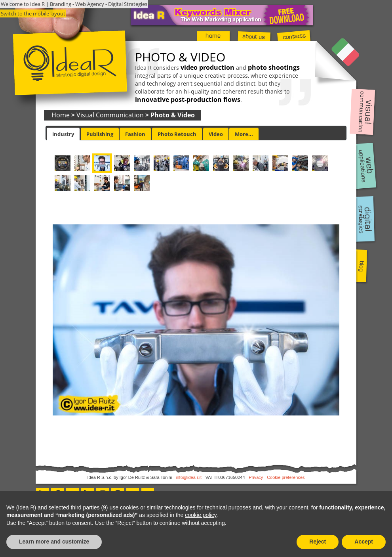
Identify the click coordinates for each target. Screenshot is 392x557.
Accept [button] (364, 542)
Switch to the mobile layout (33, 13)
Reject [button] (318, 542)
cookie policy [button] (201, 515)
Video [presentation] (216, 134)
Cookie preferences (286, 477)
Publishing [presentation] (100, 134)
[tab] (63, 134)
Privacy (256, 477)
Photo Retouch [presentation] (177, 134)
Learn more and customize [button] (54, 542)
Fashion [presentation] (135, 134)
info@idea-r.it (189, 477)
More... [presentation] (244, 134)
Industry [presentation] (63, 134)
